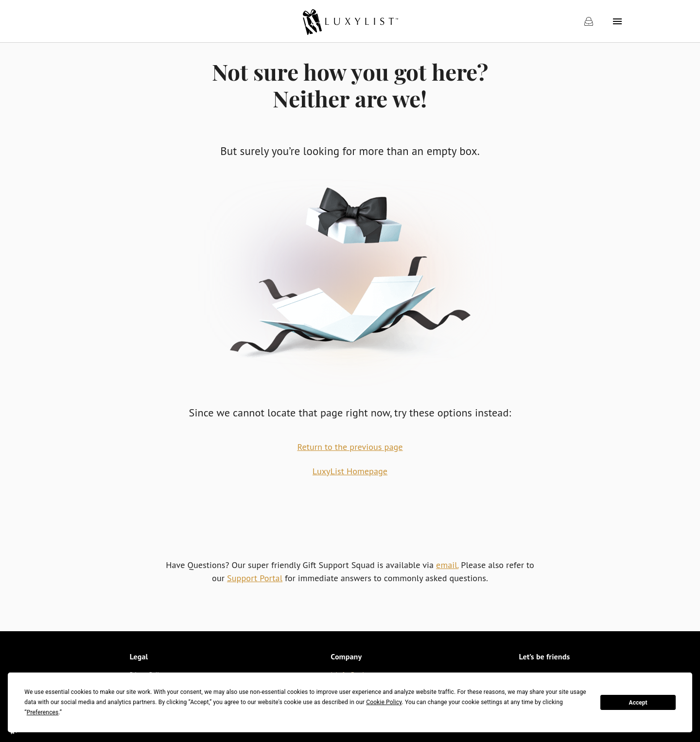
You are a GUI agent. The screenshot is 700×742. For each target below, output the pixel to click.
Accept (638, 703)
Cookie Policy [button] (384, 702)
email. (447, 565)
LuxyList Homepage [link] (350, 471)
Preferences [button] (43, 712)
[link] (350, 21)
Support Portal (255, 578)
